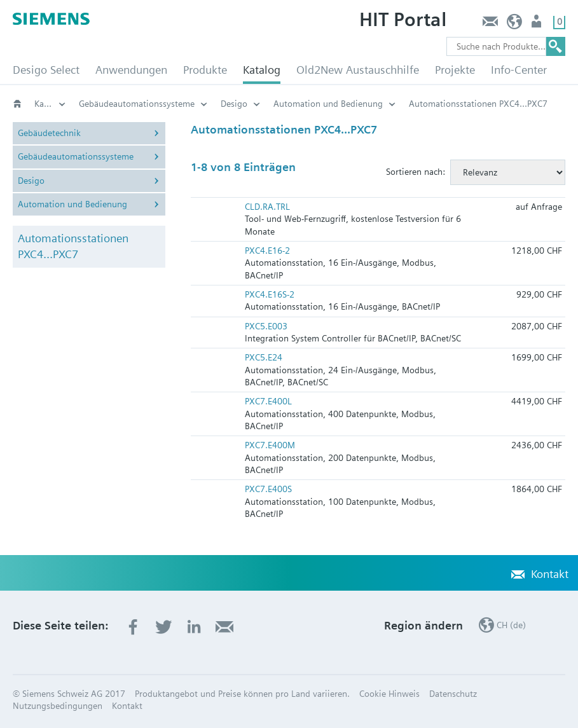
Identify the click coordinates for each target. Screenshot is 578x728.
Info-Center (519, 70)
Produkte (205, 70)
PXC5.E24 (264, 357)
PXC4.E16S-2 (270, 294)
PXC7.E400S (268, 489)
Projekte (455, 70)
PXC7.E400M (270, 445)
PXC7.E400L (268, 401)
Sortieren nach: (416, 172)
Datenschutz (453, 694)
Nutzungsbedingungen (58, 706)
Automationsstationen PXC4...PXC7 (73, 246)
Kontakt (490, 24)
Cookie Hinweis (389, 694)
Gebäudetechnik (49, 133)
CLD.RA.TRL (267, 207)
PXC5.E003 (266, 326)
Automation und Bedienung (328, 104)
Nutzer (538, 24)
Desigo (234, 104)
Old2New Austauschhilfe (358, 70)
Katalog (262, 70)
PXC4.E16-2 (267, 251)
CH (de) (515, 24)
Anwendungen (131, 70)
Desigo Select (46, 70)
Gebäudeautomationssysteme (137, 104)
